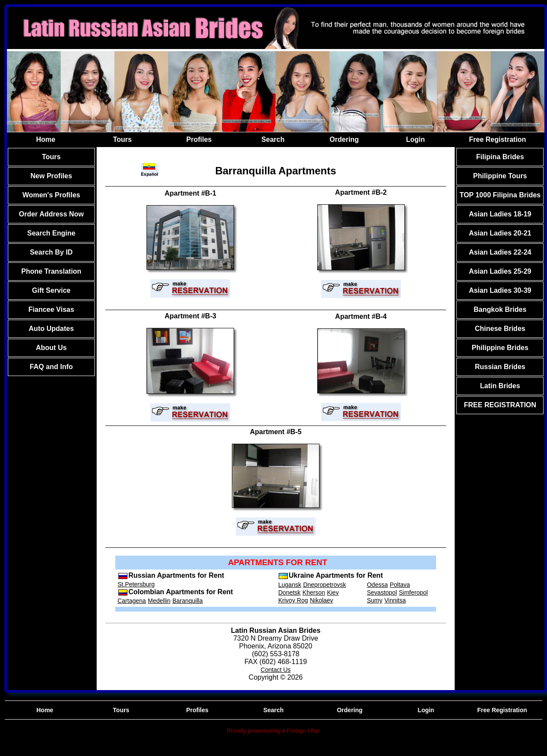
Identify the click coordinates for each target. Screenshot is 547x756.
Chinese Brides (500, 329)
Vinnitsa (395, 600)
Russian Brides (500, 367)
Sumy (374, 600)
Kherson (314, 592)
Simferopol (413, 592)
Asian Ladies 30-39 (500, 290)
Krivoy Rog (293, 600)
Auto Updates (51, 329)
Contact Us (275, 670)
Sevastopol (382, 592)
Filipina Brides (500, 157)
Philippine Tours (500, 176)
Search (273, 139)
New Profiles (51, 176)
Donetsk (289, 592)
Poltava (400, 585)
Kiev (333, 592)
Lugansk (290, 585)
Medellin (159, 601)
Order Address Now (51, 214)
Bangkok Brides (500, 309)
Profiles (199, 139)
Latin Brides (500, 386)
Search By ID (51, 252)
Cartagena (132, 601)
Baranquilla (188, 601)
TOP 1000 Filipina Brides (500, 195)
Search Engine (51, 233)
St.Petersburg (136, 584)
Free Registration (498, 139)
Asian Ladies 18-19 (500, 214)
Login (416, 139)
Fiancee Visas (52, 309)
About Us (51, 348)
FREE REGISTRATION (500, 405)
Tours (122, 139)
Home (46, 139)
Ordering (344, 139)
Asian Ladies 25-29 (500, 271)
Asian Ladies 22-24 (500, 252)
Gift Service (51, 290)
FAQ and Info (52, 367)
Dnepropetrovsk (324, 585)
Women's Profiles (51, 195)
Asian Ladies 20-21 (500, 233)
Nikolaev (322, 600)
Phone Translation (51, 271)
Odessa (377, 585)
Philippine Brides (500, 348)
